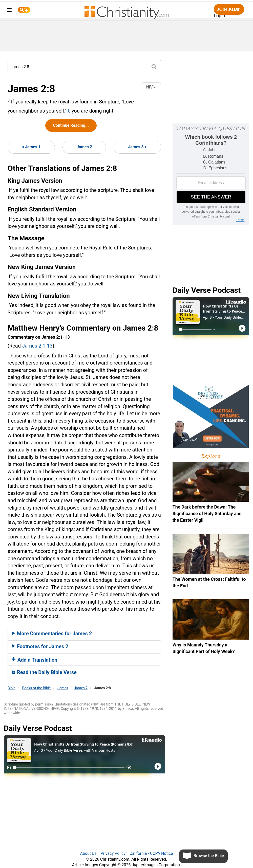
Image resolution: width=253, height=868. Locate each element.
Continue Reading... (71, 125)
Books (37, 688)
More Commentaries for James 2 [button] (52, 634)
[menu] (9, 11)
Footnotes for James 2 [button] (40, 646)
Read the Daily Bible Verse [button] (44, 672)
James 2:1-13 (37, 346)
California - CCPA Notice (151, 853)
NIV (151, 87)
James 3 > (137, 147)
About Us (88, 853)
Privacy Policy (113, 853)
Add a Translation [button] (35, 660)
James (63, 688)
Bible (12, 688)
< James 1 (31, 147)
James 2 (84, 147)
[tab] (84, 634)
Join (229, 10)
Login (219, 16)
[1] (68, 111)
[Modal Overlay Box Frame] (211, 174)
